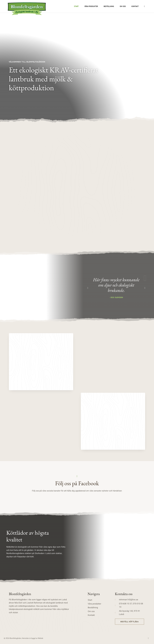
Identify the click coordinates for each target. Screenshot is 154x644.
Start (76, 6)
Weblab (41, 638)
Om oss (123, 6)
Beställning (109, 6)
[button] (88, 288)
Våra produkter (91, 6)
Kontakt (135, 6)
